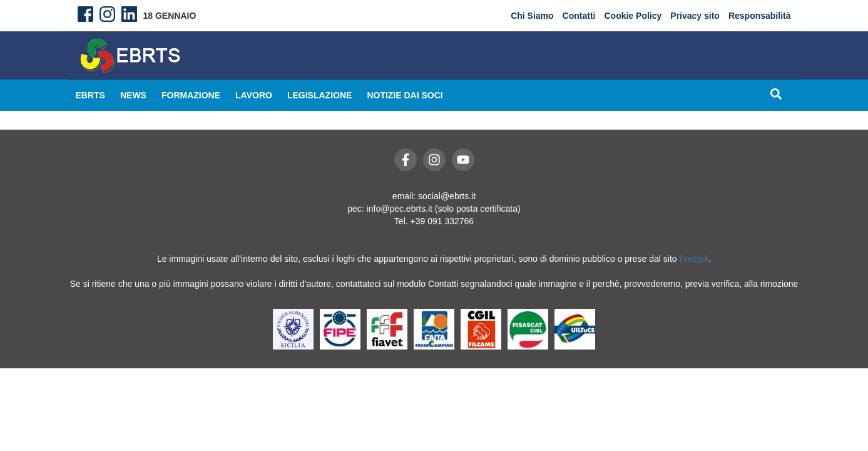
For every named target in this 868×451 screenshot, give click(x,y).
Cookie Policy (633, 16)
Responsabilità (760, 16)
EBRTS (90, 95)
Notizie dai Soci (405, 95)
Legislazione (319, 95)
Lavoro (254, 95)
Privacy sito (695, 16)
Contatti (579, 16)
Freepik (694, 259)
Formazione (191, 95)
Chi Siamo (532, 16)
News (133, 95)
